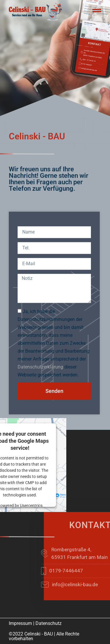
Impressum (20, 623)
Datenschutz (49, 623)
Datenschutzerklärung (40, 384)
